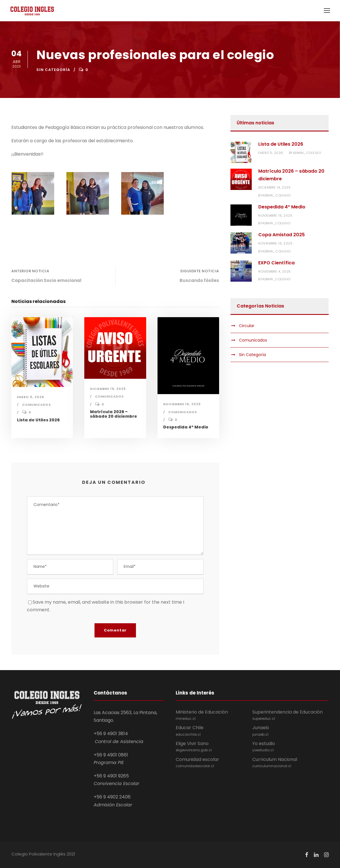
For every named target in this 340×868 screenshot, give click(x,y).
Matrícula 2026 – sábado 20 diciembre (114, 414)
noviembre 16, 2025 (182, 404)
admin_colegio (307, 153)
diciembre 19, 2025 (108, 389)
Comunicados (36, 405)
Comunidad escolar (214, 763)
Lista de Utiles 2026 (38, 420)
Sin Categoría (53, 70)
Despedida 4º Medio (186, 427)
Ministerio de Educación (214, 715)
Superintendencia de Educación (291, 715)
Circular (247, 326)
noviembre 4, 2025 (275, 271)
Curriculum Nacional (291, 763)
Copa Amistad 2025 (282, 235)
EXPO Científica (276, 263)
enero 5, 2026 (31, 397)
